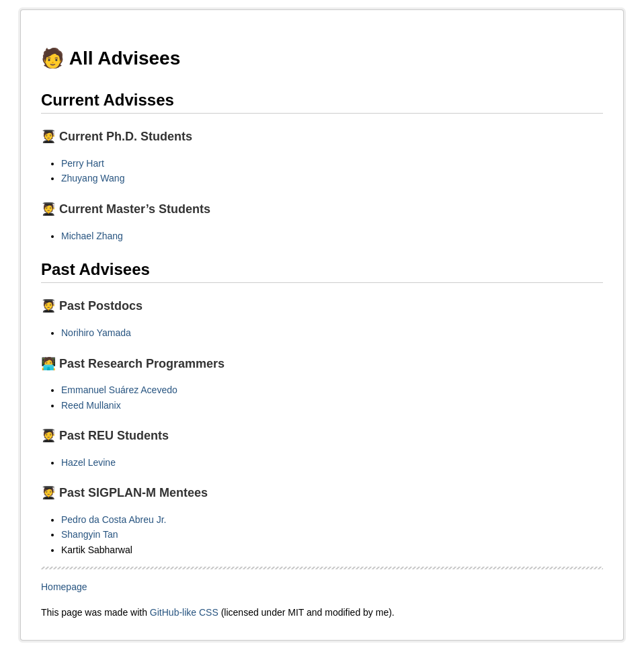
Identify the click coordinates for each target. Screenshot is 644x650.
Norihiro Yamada (96, 333)
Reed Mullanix (91, 405)
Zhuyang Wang (93, 178)
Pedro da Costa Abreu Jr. (114, 520)
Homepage (64, 587)
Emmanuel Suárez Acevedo (119, 390)
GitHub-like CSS (184, 612)
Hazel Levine (88, 462)
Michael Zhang (92, 236)
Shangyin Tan (90, 534)
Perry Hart (83, 163)
